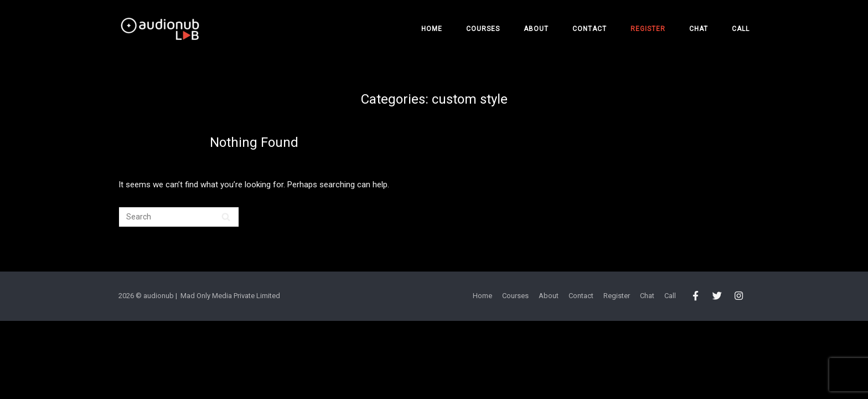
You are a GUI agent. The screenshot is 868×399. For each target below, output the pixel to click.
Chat (699, 29)
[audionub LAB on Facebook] (696, 296)
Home (432, 29)
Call (741, 29)
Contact (590, 29)
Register (648, 29)
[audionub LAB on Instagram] (739, 296)
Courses (483, 29)
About (536, 29)
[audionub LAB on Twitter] (717, 296)
